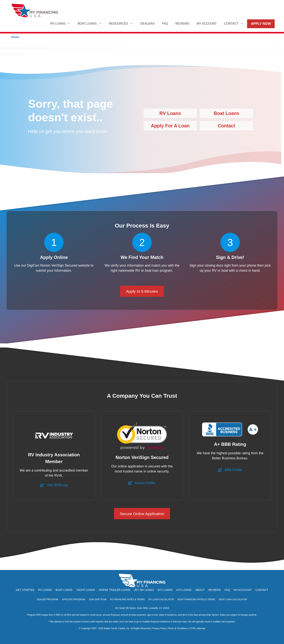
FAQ (165, 24)
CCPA (192, 628)
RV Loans (62, 24)
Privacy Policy (159, 628)
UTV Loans (184, 590)
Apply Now (261, 24)
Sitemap (201, 628)
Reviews (182, 24)
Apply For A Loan (170, 126)
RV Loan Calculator (161, 599)
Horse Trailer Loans (115, 590)
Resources (123, 24)
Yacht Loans (86, 590)
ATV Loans (165, 590)
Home (15, 37)
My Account (207, 24)
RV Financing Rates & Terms (128, 599)
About (200, 590)
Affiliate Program (73, 599)
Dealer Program (48, 599)
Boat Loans (92, 24)
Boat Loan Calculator (233, 599)
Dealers (147, 24)
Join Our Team (98, 599)
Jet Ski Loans (144, 590)
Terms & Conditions (178, 628)
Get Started (25, 590)
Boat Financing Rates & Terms (196, 599)
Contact (236, 24)
